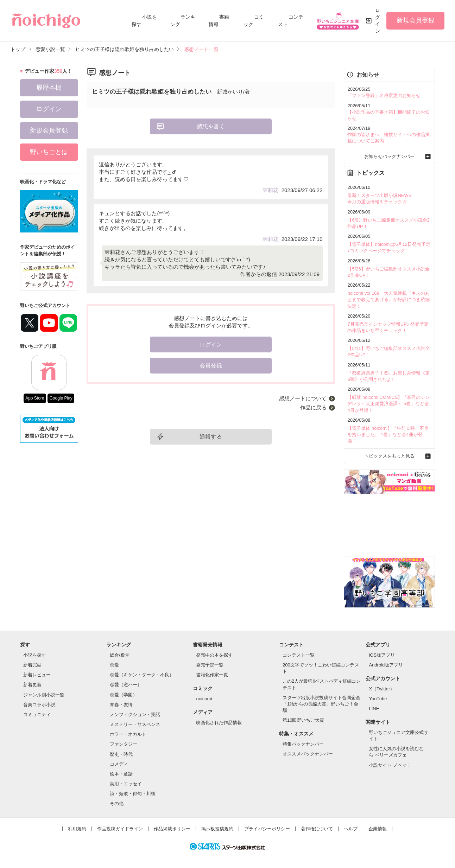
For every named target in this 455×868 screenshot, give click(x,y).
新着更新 (32, 685)
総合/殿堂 (120, 655)
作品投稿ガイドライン (120, 829)
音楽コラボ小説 (39, 705)
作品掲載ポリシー (172, 829)
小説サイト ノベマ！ (390, 765)
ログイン (378, 21)
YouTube (378, 699)
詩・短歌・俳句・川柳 (133, 794)
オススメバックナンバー (308, 754)
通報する (211, 437)
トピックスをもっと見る (389, 456)
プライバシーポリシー (267, 829)
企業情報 (378, 829)
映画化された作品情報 (219, 723)
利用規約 (77, 829)
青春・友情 (121, 705)
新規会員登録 (416, 20)
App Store (35, 398)
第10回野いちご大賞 (303, 720)
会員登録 (211, 366)
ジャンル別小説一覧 (44, 695)
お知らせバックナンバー (389, 156)
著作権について (317, 829)
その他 (117, 803)
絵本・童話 (121, 774)
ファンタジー (124, 744)
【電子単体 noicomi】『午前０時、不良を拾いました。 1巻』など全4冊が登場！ (388, 435)
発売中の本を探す (214, 655)
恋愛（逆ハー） (126, 685)
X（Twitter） (382, 689)
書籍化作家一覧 (212, 675)
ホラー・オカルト (128, 734)
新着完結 (32, 665)
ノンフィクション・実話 (135, 714)
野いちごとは (49, 152)
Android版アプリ (386, 665)
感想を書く (211, 126)
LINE (374, 709)
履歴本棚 (49, 88)
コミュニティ (37, 714)
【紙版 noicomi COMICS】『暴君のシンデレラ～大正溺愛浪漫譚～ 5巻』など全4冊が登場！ (388, 404)
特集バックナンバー (303, 744)
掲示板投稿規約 (217, 829)
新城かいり (230, 92)
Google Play (61, 398)
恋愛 (114, 665)
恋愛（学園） (124, 695)
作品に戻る (313, 407)
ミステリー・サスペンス (135, 724)
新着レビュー (37, 675)
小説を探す (35, 655)
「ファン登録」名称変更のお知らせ (384, 95)
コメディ (119, 764)
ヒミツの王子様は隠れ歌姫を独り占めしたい (152, 92)
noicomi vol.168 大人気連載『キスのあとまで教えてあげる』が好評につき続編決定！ (388, 299)
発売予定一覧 (210, 665)
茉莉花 (270, 190)
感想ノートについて (303, 398)
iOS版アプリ (382, 655)
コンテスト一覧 (299, 655)
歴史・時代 (121, 754)
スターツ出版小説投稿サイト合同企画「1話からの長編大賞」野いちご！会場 (321, 704)
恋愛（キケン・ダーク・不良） (142, 675)
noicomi (204, 699)
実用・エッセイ (126, 784)
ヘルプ (351, 829)
